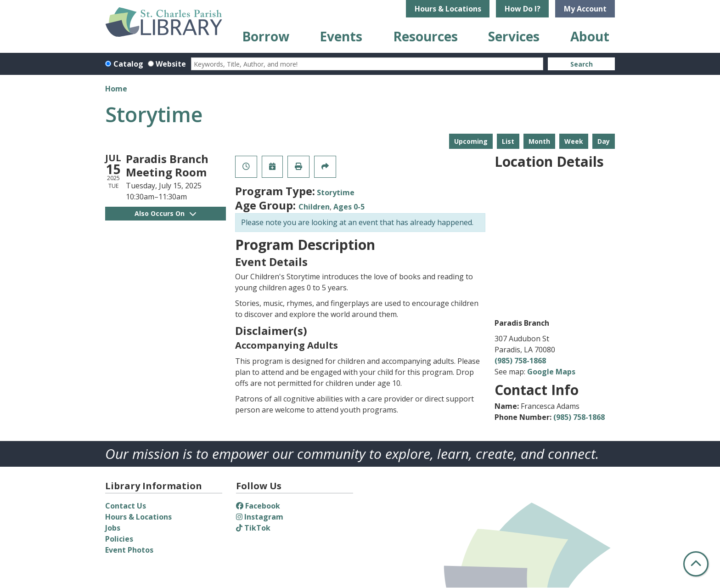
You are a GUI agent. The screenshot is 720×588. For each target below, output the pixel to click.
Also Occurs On (165, 213)
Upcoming (471, 141)
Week (574, 141)
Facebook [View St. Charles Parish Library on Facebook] (258, 506)
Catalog (128, 64)
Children (314, 207)
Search (582, 64)
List (508, 141)
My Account (585, 9)
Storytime (336, 192)
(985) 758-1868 (520, 361)
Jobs (113, 528)
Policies (119, 539)
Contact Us (126, 506)
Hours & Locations (448, 9)
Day (604, 141)
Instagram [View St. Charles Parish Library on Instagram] (260, 517)
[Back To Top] (696, 564)
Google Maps (551, 372)
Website (171, 64)
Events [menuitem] (341, 36)
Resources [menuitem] (425, 36)
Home (116, 89)
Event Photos (129, 550)
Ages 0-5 (349, 207)
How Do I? (523, 9)
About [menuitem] (590, 36)
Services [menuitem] (514, 36)
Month (539, 141)
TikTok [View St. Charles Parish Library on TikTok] (253, 528)
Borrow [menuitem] (266, 36)
